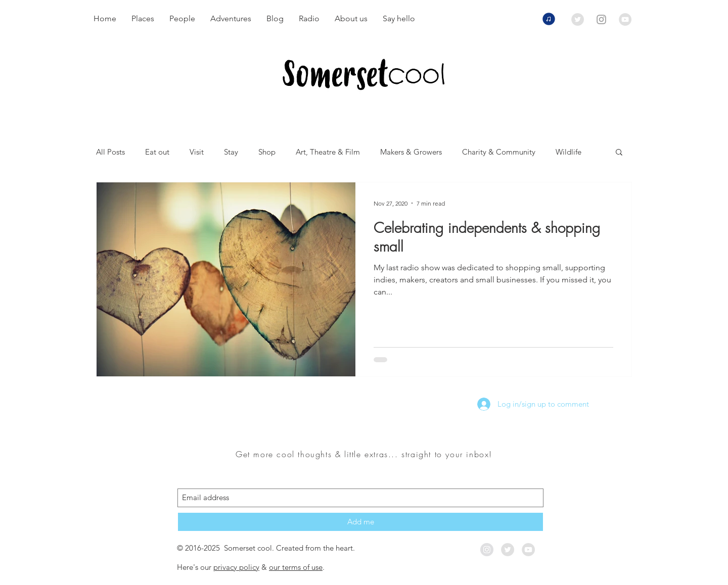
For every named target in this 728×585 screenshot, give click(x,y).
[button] (619, 153)
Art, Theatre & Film (328, 152)
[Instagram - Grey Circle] (487, 550)
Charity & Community (499, 152)
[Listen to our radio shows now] (549, 19)
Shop (267, 152)
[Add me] (360, 522)
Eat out (157, 152)
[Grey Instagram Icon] (601, 19)
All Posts (110, 152)
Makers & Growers (411, 152)
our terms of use (296, 567)
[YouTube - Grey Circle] (625, 19)
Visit (197, 152)
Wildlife (568, 152)
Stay (231, 152)
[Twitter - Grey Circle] (578, 19)
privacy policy (236, 567)
